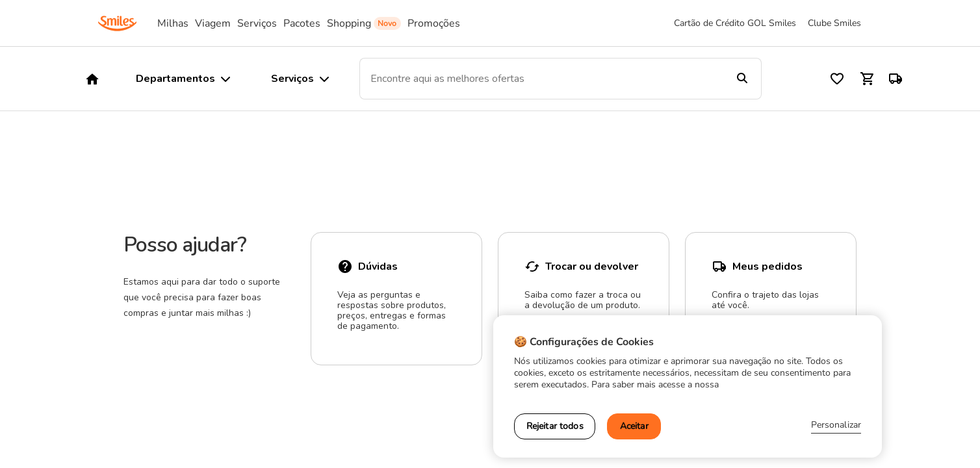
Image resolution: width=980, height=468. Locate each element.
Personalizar (836, 425)
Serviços (257, 23)
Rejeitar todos (555, 426)
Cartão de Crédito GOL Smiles (735, 23)
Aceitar (634, 426)
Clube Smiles (834, 23)
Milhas (173, 23)
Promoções (434, 23)
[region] (688, 386)
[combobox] (541, 79)
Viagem (213, 23)
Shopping (349, 23)
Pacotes (302, 23)
